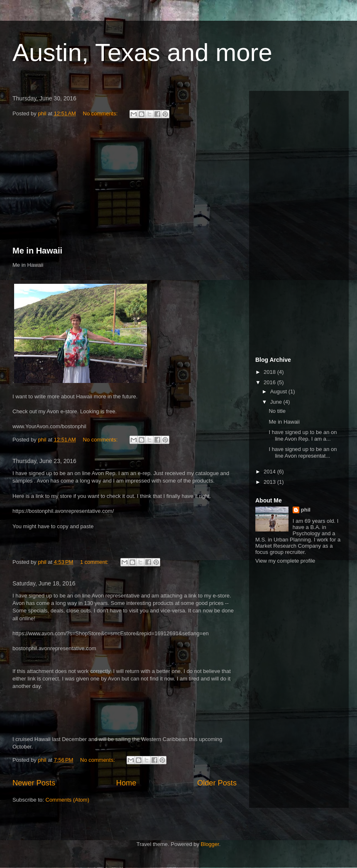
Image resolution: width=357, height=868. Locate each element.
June (277, 402)
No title (277, 411)
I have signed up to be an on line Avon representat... (303, 452)
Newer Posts (34, 783)
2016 (270, 382)
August (279, 391)
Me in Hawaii (37, 251)
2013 (270, 482)
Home (126, 783)
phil (306, 510)
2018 (270, 372)
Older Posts (217, 783)
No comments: (101, 113)
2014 (270, 472)
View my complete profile (285, 561)
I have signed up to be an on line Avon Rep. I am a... (303, 435)
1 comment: (95, 562)
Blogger (210, 844)
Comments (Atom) (67, 800)
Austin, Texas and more (142, 52)
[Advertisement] (125, 183)
